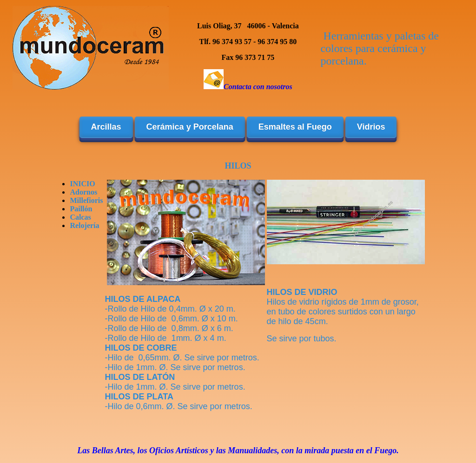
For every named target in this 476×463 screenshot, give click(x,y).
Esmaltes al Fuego (295, 127)
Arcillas (106, 127)
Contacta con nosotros (258, 87)
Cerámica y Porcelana (190, 127)
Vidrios (371, 127)
